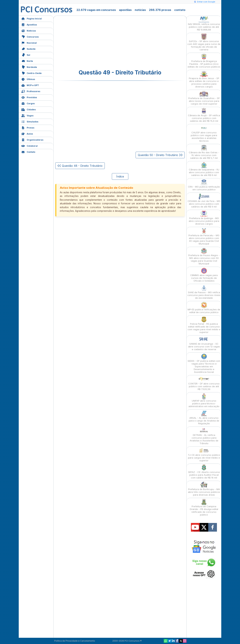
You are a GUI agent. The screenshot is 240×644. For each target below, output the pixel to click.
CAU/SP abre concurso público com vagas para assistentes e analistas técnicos (204, 134)
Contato (28, 152)
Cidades (29, 109)
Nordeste (29, 67)
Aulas (27, 133)
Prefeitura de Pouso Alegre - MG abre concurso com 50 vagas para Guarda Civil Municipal (204, 256)
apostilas (125, 10)
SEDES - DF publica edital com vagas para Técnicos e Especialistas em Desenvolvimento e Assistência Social (204, 363)
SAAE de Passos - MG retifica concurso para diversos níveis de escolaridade (204, 292)
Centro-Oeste (31, 73)
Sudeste (28, 49)
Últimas (28, 79)
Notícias (29, 30)
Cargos (28, 103)
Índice (120, 176)
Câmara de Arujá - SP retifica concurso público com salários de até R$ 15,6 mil (204, 115)
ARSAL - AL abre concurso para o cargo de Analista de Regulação (204, 418)
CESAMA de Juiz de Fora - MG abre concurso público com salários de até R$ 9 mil (204, 201)
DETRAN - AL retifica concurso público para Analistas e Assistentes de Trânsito (204, 436)
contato (180, 10)
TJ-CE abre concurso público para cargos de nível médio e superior (204, 455)
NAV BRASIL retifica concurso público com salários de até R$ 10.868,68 (204, 24)
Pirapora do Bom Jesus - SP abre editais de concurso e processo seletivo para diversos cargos (204, 79)
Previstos (29, 97)
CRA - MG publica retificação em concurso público (204, 185)
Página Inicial (32, 18)
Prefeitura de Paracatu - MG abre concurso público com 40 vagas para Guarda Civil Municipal (204, 236)
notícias (140, 10)
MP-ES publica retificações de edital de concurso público (204, 308)
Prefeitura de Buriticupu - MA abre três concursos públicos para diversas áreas (204, 489)
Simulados (30, 121)
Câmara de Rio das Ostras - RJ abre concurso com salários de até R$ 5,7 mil (204, 152)
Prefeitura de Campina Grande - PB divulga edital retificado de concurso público (204, 507)
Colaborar (30, 146)
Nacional (29, 43)
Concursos (30, 36)
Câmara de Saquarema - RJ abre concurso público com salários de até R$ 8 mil (204, 169)
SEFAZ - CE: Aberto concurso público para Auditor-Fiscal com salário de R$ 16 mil (204, 472)
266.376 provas (160, 10)
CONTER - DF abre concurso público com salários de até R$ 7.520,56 (204, 383)
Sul (26, 55)
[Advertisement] (92, 43)
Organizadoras (32, 139)
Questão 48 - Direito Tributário (80, 166)
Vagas (27, 115)
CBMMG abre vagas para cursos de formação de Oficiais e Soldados (204, 275)
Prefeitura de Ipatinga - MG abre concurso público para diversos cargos (204, 218)
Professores (31, 91)
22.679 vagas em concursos (96, 10)
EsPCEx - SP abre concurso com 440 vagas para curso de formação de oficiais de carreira (204, 42)
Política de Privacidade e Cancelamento (75, 641)
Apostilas (29, 24)
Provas (28, 127)
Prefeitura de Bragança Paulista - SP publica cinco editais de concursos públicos (204, 61)
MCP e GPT (30, 85)
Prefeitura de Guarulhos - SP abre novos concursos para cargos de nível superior (204, 98)
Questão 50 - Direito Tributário (160, 155)
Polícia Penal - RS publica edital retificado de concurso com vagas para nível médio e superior (204, 325)
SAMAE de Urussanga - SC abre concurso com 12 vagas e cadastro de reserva (204, 343)
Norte (27, 61)
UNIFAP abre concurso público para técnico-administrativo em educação (204, 400)
